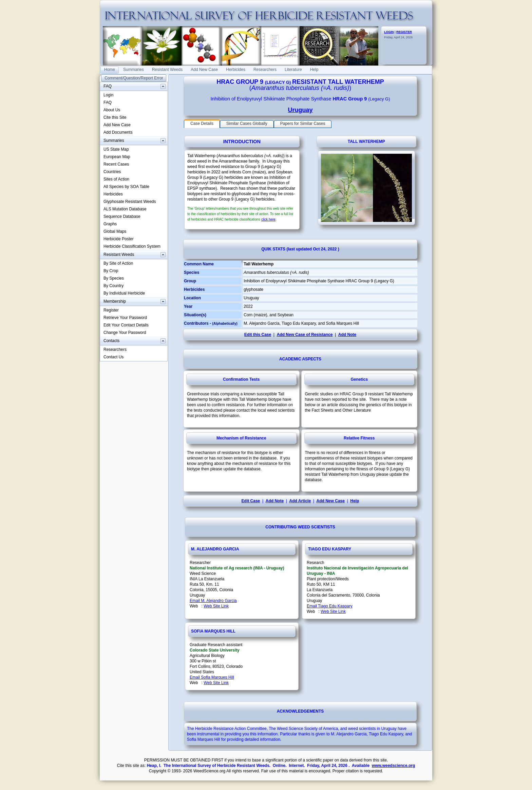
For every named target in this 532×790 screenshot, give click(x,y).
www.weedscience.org (394, 766)
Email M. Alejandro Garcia (213, 601)
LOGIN (389, 32)
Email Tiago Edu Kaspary (330, 606)
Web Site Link (216, 606)
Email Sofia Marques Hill (212, 677)
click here (268, 219)
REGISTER (404, 32)
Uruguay (300, 110)
